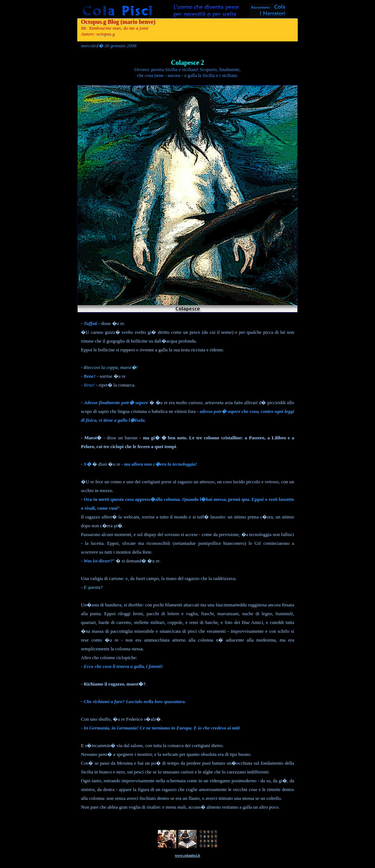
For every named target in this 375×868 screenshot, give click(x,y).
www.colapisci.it (188, 855)
